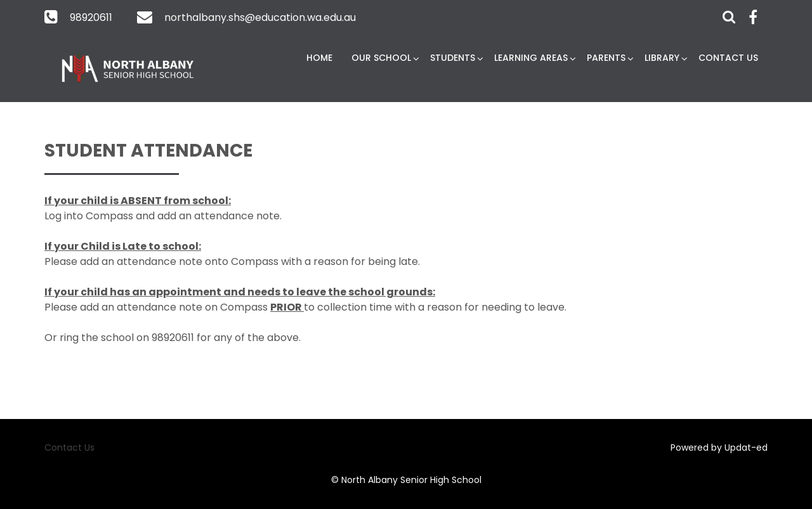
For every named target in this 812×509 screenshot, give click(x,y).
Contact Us (728, 58)
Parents (606, 58)
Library (662, 58)
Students (453, 58)
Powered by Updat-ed (719, 448)
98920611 (91, 17)
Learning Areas (531, 58)
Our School (381, 58)
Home (319, 58)
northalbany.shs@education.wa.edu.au (260, 17)
